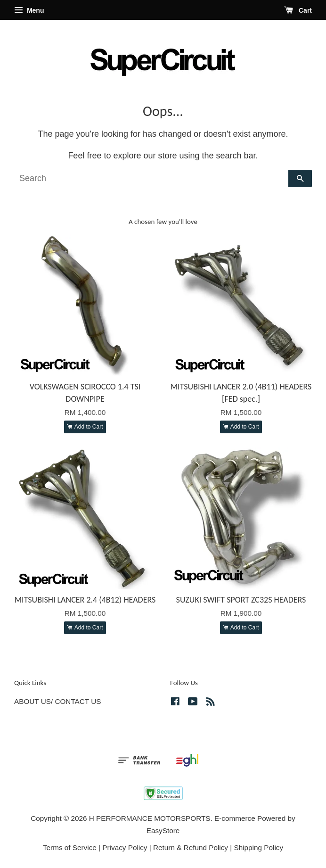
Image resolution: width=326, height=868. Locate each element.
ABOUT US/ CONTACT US (57, 701)
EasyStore (163, 831)
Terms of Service (70, 847)
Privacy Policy (125, 847)
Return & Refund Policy (191, 847)
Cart (298, 10)
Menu (29, 10)
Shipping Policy (258, 847)
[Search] (151, 178)
